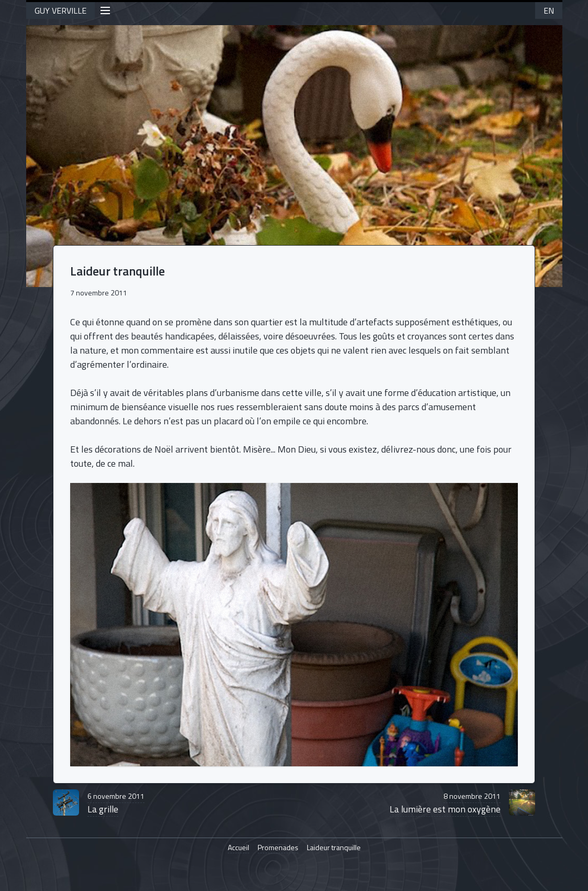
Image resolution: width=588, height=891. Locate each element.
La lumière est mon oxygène (445, 803)
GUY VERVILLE (60, 10)
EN (549, 10)
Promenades (278, 848)
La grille (116, 803)
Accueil (238, 848)
